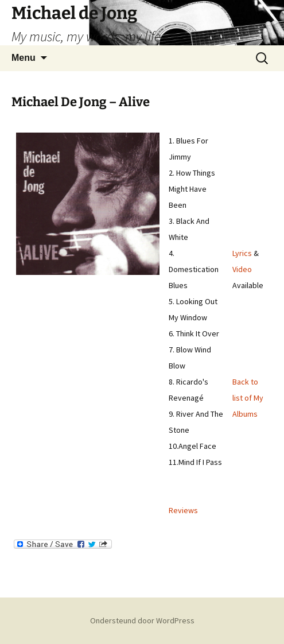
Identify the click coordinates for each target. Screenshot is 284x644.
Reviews (183, 510)
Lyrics (242, 253)
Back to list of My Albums (248, 398)
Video (242, 269)
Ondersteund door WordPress (142, 620)
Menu (24, 58)
